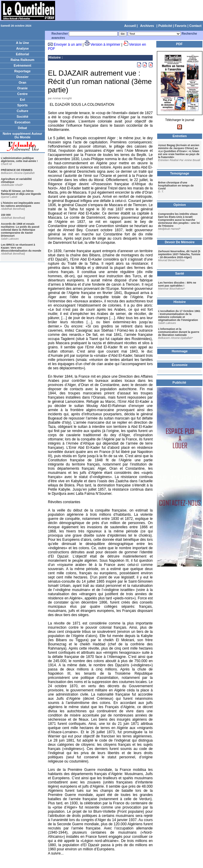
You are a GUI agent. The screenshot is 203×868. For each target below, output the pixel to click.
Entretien (180, 136)
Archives (147, 26)
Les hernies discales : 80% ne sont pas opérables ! (177, 284)
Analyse (22, 48)
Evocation (23, 122)
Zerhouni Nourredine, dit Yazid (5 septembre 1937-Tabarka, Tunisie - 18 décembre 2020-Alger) (179, 254)
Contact (195, 26)
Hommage (179, 351)
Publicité (165, 26)
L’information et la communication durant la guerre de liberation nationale (179, 332)
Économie (180, 365)
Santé (180, 273)
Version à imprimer (105, 45)
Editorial (22, 54)
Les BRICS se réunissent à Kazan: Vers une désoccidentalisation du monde (21, 248)
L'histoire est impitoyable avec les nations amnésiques (21, 204)
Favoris (181, 26)
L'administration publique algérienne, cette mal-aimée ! (19, 160)
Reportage (22, 71)
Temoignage (180, 173)
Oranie (23, 88)
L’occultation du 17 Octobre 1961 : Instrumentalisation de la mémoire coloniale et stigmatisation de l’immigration (179, 316)
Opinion (180, 205)
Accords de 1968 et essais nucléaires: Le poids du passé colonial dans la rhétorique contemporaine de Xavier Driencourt (20, 230)
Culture (23, 111)
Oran (22, 82)
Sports (23, 105)
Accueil (130, 26)
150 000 (6, 215)
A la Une (22, 43)
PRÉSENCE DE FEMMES (17, 170)
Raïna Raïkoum (22, 60)
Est (22, 99)
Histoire (55, 57)
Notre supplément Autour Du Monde (22, 135)
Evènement (23, 65)
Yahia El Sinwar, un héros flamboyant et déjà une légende (21, 192)
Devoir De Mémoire (180, 242)
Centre (23, 94)
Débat (23, 128)
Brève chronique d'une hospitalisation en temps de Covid (176, 186)
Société (22, 117)
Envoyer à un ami (68, 45)
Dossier (22, 77)
